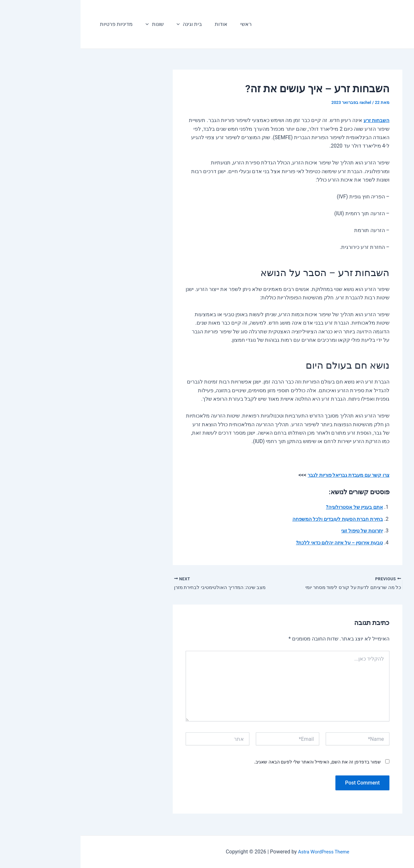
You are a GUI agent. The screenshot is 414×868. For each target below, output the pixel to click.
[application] (93, 24)
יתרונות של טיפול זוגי (280, 531)
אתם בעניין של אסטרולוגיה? (272, 507)
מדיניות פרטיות (34, 24)
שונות (70, 24)
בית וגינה (102, 24)
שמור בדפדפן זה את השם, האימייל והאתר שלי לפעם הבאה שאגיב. (237, 763)
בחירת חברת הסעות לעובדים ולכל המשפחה (255, 519)
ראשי (154, 24)
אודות (131, 24)
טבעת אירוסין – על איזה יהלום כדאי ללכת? (256, 543)
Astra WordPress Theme (243, 852)
